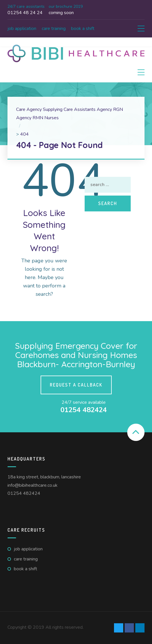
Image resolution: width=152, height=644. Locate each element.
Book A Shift (83, 29)
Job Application (22, 29)
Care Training (54, 29)
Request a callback (76, 385)
